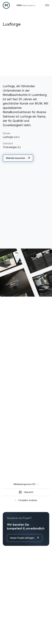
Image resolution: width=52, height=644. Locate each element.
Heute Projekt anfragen (22, 538)
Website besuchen (16, 158)
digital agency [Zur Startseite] (26, 5)
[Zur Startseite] (6, 5)
